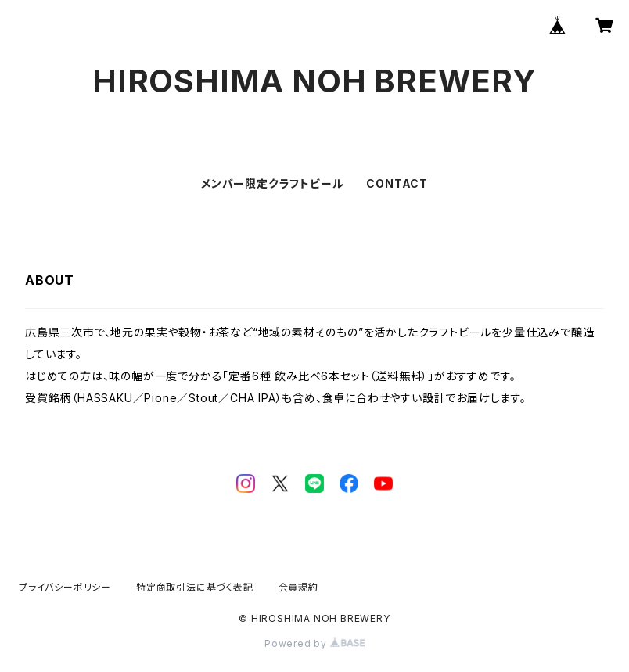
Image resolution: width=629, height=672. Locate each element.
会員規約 (298, 587)
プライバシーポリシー (65, 587)
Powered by (314, 643)
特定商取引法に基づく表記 (195, 587)
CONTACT (397, 183)
